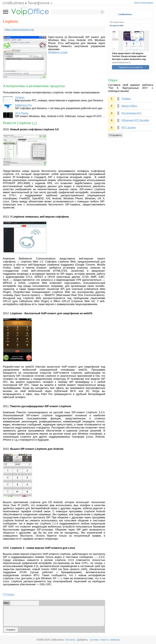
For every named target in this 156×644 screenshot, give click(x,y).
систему (94, 640)
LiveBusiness (125, 14)
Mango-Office (129, 106)
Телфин (20, 97)
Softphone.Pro (23, 105)
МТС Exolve (128, 128)
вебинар (115, 640)
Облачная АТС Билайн (135, 120)
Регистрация (147, 3)
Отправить (115, 135)
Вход (137, 3)
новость (105, 640)
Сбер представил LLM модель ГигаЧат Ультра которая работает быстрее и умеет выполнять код (129, 56)
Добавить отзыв (58, 52)
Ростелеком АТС (131, 113)
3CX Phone (22, 113)
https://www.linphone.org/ (19, 30)
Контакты (71, 640)
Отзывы (9, 594)
